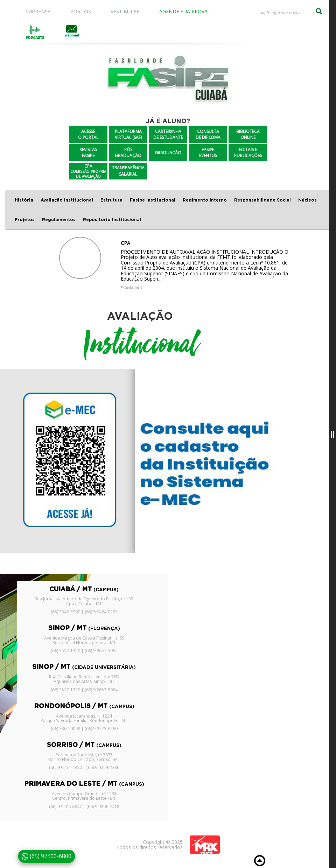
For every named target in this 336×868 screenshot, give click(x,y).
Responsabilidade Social (262, 200)
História (24, 200)
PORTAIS (81, 11)
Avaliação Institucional (67, 200)
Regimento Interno (205, 200)
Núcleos (307, 200)
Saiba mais (131, 287)
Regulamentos (59, 220)
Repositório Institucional (112, 220)
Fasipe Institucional (153, 200)
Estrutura (111, 200)
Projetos (25, 220)
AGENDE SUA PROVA (183, 11)
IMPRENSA (38, 11)
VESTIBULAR (125, 11)
